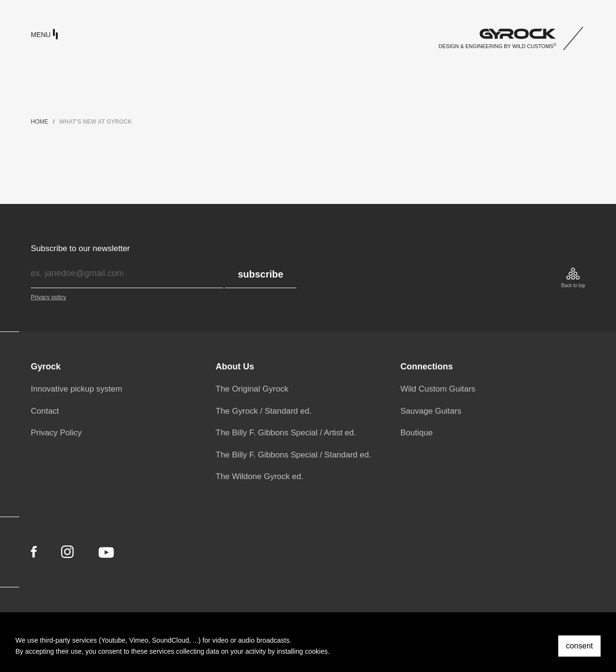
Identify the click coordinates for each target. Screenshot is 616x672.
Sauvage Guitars (431, 411)
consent (579, 646)
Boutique (417, 433)
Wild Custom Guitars (438, 389)
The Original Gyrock (252, 389)
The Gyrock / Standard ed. (263, 411)
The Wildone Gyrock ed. (259, 476)
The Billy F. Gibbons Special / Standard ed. (293, 455)
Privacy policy (48, 297)
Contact (45, 411)
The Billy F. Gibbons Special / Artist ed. (286, 433)
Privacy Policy (56, 433)
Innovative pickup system (77, 389)
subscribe (260, 274)
